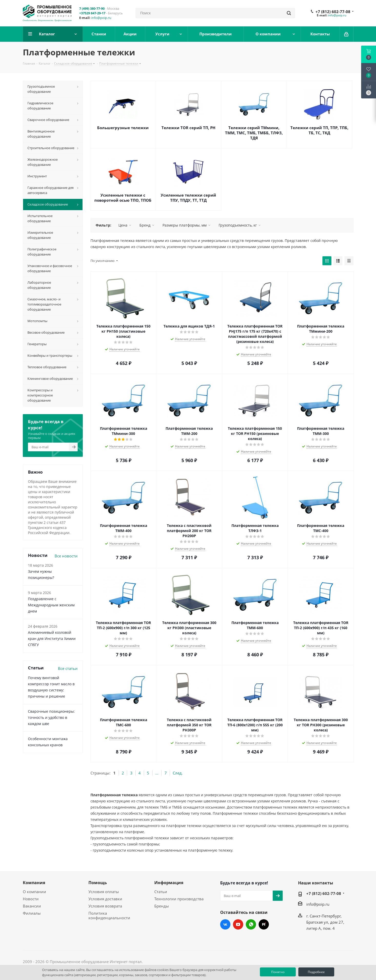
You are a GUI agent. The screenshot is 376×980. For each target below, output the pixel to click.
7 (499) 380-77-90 (92, 8)
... (157, 773)
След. (178, 773)
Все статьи (68, 668)
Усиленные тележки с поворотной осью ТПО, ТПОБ (123, 198)
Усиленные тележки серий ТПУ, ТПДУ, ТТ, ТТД (188, 198)
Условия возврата (105, 906)
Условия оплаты (104, 892)
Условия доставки (105, 899)
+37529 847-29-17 (92, 13)
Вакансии (32, 906)
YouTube (238, 924)
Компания (34, 883)
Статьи (161, 892)
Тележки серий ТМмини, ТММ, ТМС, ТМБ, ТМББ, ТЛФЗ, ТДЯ (254, 133)
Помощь (98, 883)
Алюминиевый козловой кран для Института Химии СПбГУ (52, 639)
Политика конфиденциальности (109, 915)
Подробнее (316, 972)
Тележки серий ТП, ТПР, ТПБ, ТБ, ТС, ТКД (319, 130)
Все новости (66, 556)
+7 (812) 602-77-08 (333, 12)
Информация (169, 883)
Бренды (162, 906)
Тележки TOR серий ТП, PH (188, 128)
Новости (31, 899)
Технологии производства (179, 899)
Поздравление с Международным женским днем (51, 605)
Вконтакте (225, 924)
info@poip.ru (101, 18)
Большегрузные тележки (123, 128)
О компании (34, 892)
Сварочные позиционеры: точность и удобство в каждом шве (51, 717)
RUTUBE (264, 924)
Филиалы (32, 913)
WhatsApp (251, 924)
